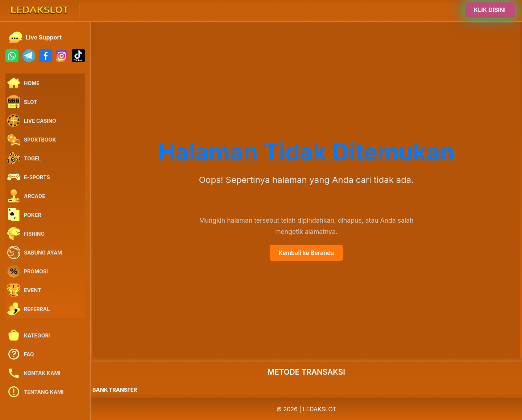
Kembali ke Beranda (306, 253)
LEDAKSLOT (319, 409)
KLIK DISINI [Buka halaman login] (490, 10)
